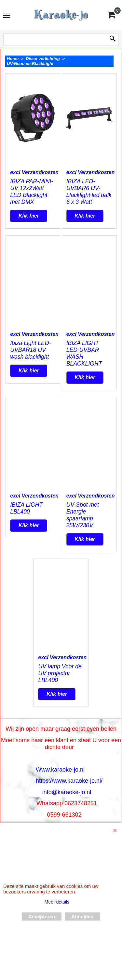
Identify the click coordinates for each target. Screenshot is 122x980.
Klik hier (29, 216)
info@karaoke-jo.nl (67, 792)
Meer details (57, 902)
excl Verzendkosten (34, 172)
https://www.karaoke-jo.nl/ (69, 781)
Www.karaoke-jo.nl (60, 770)
